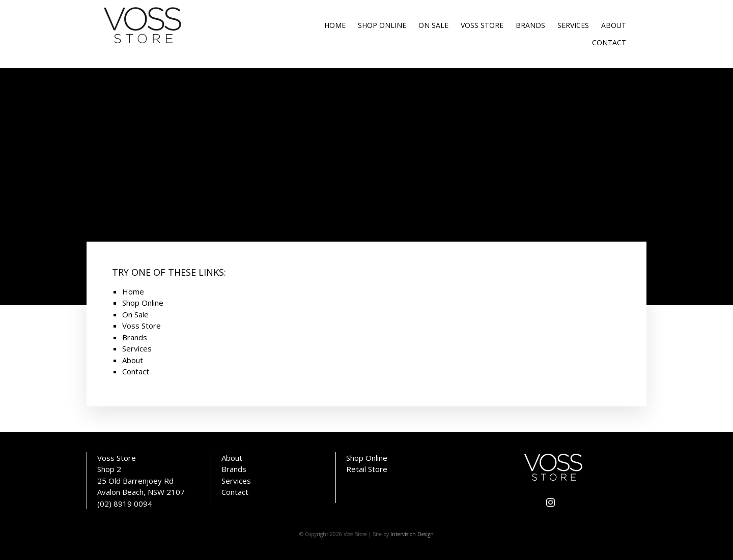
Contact (609, 42)
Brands (530, 25)
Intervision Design (412, 534)
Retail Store (367, 469)
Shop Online (382, 25)
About (614, 25)
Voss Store (482, 25)
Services (573, 25)
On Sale (433, 25)
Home (335, 25)
